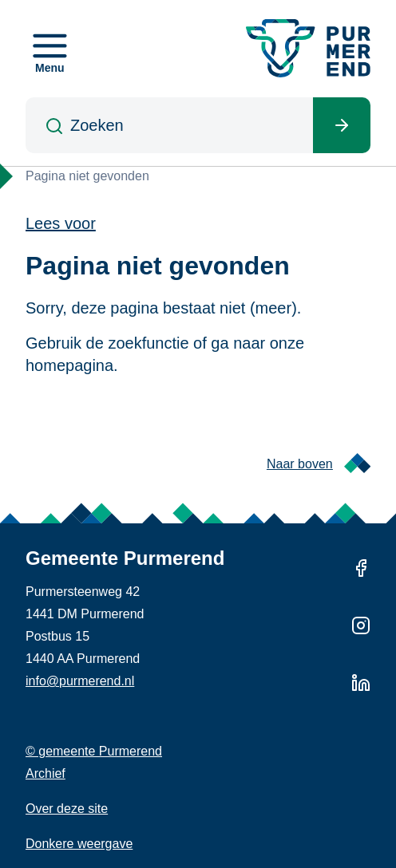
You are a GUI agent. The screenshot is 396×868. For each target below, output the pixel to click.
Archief (46, 773)
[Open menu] (50, 49)
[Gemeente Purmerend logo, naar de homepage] (308, 48)
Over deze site (67, 809)
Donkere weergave (79, 844)
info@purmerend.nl (80, 681)
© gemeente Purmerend (94, 751)
